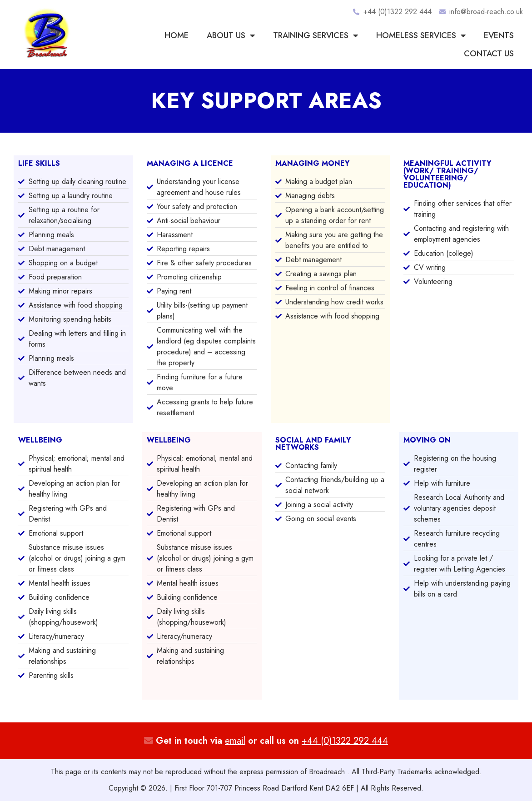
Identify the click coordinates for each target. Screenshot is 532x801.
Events (499, 35)
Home (177, 35)
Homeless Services (421, 35)
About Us (231, 35)
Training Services (316, 35)
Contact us (489, 54)
